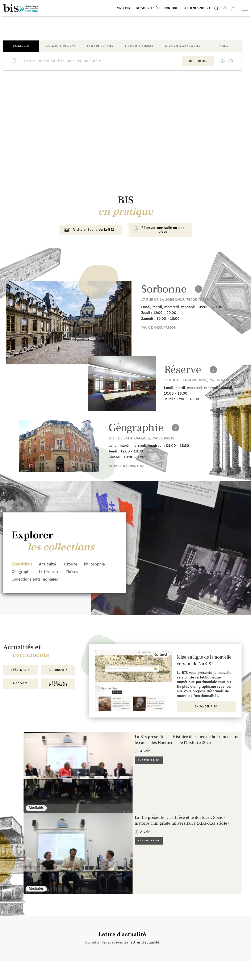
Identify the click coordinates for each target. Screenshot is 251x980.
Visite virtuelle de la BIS (88, 231)
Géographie (51, 573)
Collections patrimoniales (56, 580)
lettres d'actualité (144, 943)
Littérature (80, 573)
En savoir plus (206, 707)
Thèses (18, 580)
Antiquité (49, 565)
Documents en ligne (60, 47)
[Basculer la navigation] (245, 9)
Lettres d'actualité (58, 684)
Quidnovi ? (58, 671)
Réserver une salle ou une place (159, 231)
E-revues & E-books (139, 47)
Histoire (74, 565)
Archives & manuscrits (183, 47)
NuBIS (224, 47)
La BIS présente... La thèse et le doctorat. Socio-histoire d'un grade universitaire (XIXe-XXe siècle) (182, 821)
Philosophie (22, 573)
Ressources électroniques (158, 9)
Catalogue (21, 47)
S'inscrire (124, 9)
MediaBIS (20, 684)
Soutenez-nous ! (197, 9)
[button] (216, 8)
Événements (20, 671)
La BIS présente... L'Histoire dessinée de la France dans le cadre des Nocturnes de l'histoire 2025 (187, 740)
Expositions (22, 565)
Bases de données (100, 47)
